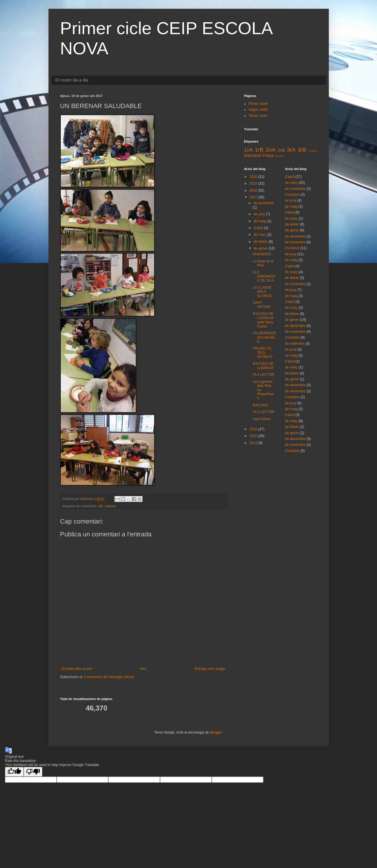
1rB (259, 150)
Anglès (313, 151)
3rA (291, 150)
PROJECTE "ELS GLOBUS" (263, 353)
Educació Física (259, 155)
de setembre (295, 344)
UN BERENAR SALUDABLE (264, 337)
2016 (254, 429)
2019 (254, 183)
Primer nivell (258, 104)
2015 (254, 436)
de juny (260, 214)
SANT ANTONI (261, 305)
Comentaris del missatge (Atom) (109, 677)
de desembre (295, 236)
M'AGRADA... (263, 254)
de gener (261, 248)
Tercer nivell (258, 116)
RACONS (260, 405)
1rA (249, 150)
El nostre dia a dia (72, 80)
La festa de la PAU (263, 263)
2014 (254, 443)
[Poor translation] (33, 772)
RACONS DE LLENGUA (263, 366)
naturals (110, 506)
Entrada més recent (77, 669)
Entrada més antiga (210, 669)
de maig (260, 221)
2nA (270, 150)
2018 (254, 190)
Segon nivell (258, 110)
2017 (254, 197)
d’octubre (292, 195)
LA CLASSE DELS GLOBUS (262, 292)
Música (279, 156)
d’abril (259, 228)
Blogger (216, 732)
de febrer (261, 242)
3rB (100, 506)
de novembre (264, 203)
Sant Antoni (262, 419)
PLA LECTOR (263, 375)
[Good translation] (14, 772)
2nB (282, 150)
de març (260, 235)
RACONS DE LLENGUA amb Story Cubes (263, 320)
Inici (143, 669)
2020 (254, 177)
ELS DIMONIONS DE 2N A (264, 277)
